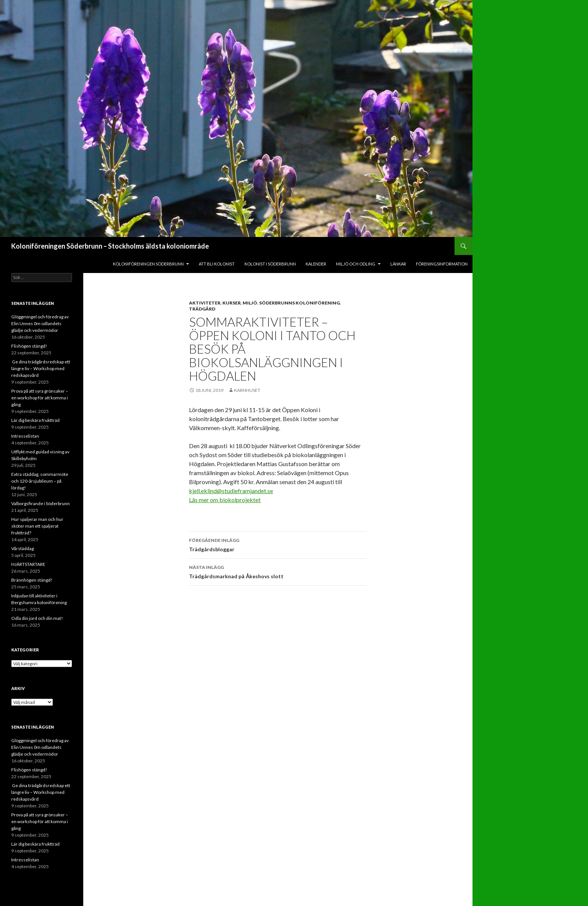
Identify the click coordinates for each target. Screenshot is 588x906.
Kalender (316, 264)
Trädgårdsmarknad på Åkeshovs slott (278, 571)
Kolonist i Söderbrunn (270, 264)
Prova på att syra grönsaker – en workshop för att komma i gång (40, 398)
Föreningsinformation (442, 264)
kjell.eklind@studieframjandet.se (231, 491)
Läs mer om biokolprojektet (225, 500)
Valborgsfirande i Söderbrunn (40, 503)
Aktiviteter (205, 303)
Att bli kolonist (217, 264)
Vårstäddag (22, 548)
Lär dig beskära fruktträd (35, 420)
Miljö (250, 303)
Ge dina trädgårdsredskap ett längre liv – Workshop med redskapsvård (41, 368)
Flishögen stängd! (29, 346)
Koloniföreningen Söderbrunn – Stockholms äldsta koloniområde (110, 246)
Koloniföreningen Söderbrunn (148, 264)
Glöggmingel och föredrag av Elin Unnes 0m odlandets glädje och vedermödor (40, 323)
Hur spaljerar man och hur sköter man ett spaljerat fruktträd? (37, 526)
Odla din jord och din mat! (37, 618)
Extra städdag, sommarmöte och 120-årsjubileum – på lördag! (40, 481)
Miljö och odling (356, 264)
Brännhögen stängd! (32, 580)
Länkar (398, 264)
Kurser (232, 303)
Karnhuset (247, 390)
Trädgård (202, 309)
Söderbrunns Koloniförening (299, 303)
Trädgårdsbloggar (278, 544)
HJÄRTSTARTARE (28, 564)
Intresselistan (25, 436)
